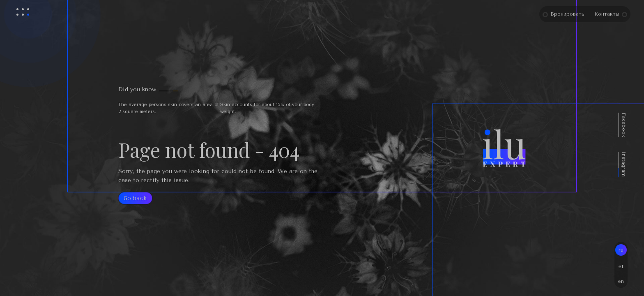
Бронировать (575, 14)
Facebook (634, 125)
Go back (135, 198)
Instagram (634, 164)
